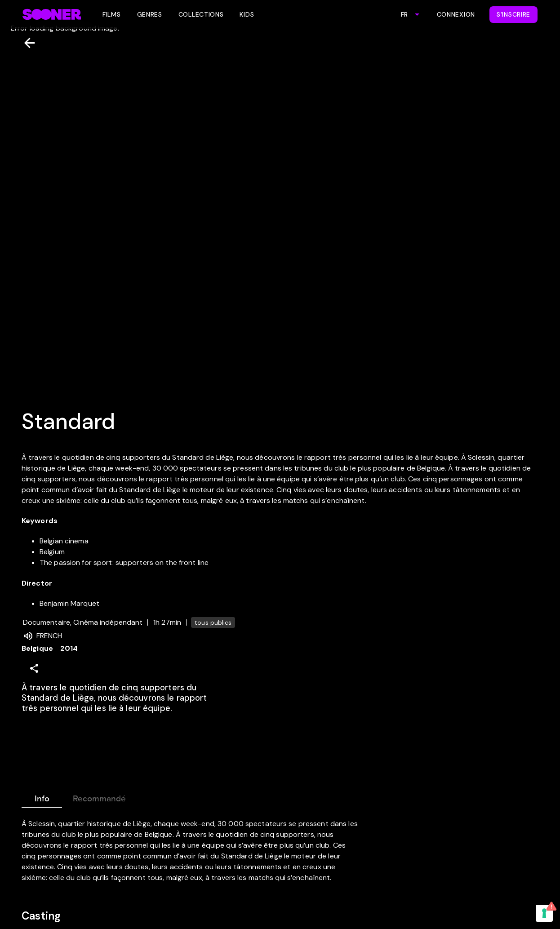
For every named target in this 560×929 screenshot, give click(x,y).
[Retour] (26, 43)
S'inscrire (513, 14)
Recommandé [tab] (99, 797)
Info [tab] (42, 797)
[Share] (34, 668)
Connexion (456, 14)
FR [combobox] (404, 14)
